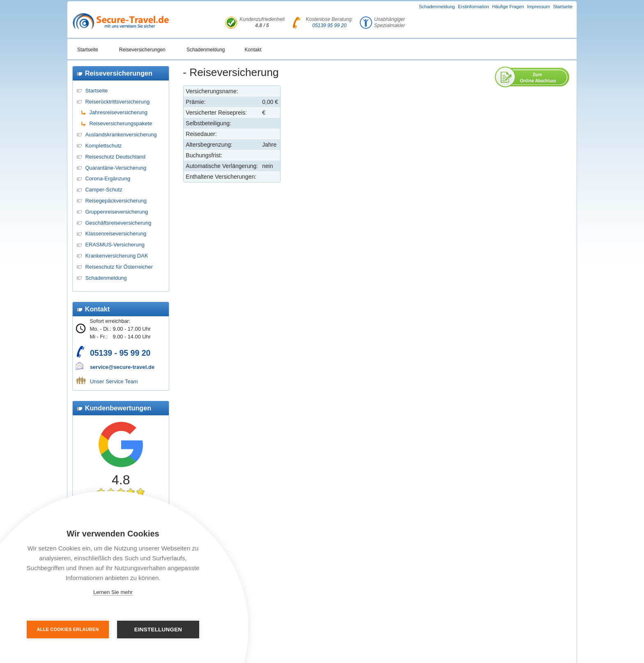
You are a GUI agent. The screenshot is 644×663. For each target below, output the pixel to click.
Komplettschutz (103, 146)
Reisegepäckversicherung (116, 201)
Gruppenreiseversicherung (116, 212)
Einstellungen (158, 630)
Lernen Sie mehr (113, 592)
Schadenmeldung (437, 7)
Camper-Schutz (103, 190)
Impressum (538, 7)
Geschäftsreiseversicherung (118, 223)
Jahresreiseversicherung (118, 112)
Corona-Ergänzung (108, 178)
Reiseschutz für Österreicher (119, 267)
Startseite (563, 7)
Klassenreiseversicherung (116, 234)
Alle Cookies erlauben (68, 629)
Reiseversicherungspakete (121, 123)
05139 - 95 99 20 (120, 353)
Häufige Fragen (508, 7)
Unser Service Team (114, 381)
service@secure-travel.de (122, 367)
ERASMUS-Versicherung (115, 245)
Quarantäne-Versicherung (116, 168)
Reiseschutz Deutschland (115, 157)
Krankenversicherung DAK (116, 256)
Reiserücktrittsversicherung (117, 102)
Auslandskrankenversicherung (121, 135)
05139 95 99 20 (329, 25)
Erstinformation (474, 7)
